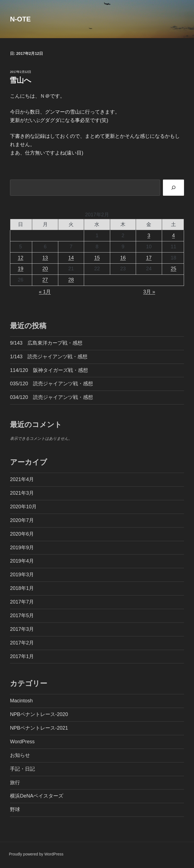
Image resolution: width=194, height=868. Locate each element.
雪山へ (20, 80)
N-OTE (20, 19)
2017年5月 (22, 616)
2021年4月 (22, 479)
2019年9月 (22, 548)
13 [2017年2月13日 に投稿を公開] (45, 258)
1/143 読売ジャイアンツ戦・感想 (49, 357)
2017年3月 (22, 629)
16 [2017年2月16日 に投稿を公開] (123, 258)
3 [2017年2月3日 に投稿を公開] (149, 236)
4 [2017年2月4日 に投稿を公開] (173, 236)
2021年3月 (22, 493)
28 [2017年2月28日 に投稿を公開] (71, 280)
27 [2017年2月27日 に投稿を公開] (45, 280)
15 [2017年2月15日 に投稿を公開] (97, 258)
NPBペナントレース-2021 (39, 728)
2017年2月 (22, 643)
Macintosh (21, 701)
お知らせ (20, 755)
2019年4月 (22, 561)
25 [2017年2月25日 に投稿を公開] (173, 269)
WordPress (22, 742)
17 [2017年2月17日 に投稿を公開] (149, 258)
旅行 (15, 783)
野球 (15, 810)
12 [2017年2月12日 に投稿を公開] (21, 258)
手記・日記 (22, 769)
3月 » (149, 292)
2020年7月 (22, 520)
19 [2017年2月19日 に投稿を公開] (21, 269)
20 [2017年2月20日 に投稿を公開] (45, 269)
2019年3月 (22, 575)
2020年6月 (22, 534)
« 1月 (45, 292)
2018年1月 (22, 588)
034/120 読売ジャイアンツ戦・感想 (51, 397)
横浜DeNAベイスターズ (37, 796)
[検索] (173, 187)
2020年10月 (23, 507)
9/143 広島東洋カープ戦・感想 (46, 343)
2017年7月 (22, 602)
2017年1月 (22, 656)
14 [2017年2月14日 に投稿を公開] (71, 258)
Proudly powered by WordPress (36, 854)
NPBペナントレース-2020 (39, 714)
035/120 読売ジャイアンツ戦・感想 (51, 384)
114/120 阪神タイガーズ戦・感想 (49, 370)
